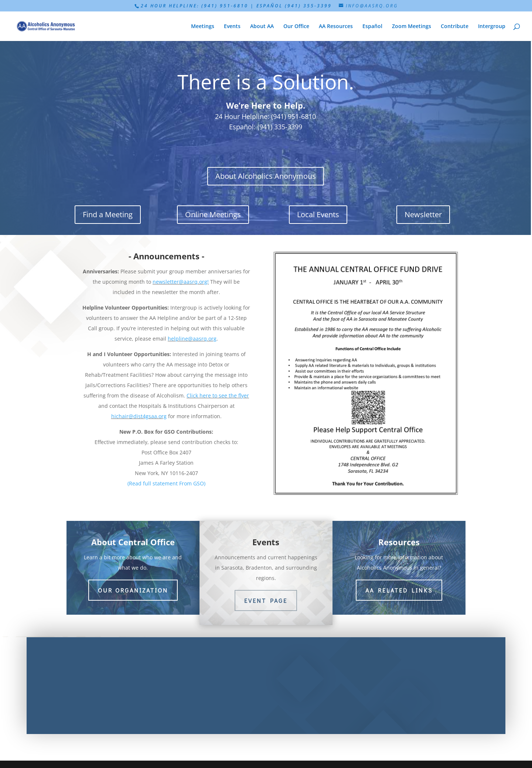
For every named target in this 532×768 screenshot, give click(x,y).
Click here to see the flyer (218, 395)
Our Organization (133, 590)
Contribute (455, 27)
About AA (262, 27)
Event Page (266, 600)
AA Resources (336, 27)
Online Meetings (213, 214)
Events (232, 27)
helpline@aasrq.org (192, 339)
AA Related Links (399, 590)
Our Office (296, 27)
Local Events (318, 214)
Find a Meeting (108, 214)
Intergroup (492, 27)
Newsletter (423, 214)
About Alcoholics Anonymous (266, 176)
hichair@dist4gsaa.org (139, 416)
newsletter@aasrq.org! (181, 282)
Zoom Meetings (412, 27)
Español (372, 27)
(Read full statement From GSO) (166, 483)
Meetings (203, 27)
